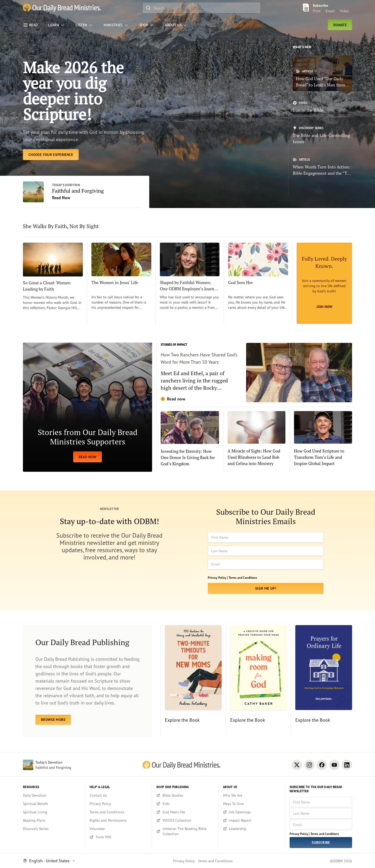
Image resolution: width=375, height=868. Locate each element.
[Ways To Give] (252, 804)
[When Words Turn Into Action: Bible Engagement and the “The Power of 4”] (322, 167)
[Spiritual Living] (52, 812)
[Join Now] (324, 283)
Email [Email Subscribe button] (330, 11)
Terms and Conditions (243, 578)
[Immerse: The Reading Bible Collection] (185, 831)
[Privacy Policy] (119, 804)
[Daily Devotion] (52, 795)
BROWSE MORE (53, 720)
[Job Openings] (252, 812)
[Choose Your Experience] (51, 155)
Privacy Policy (184, 861)
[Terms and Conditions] (119, 812)
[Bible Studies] (185, 795)
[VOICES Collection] (185, 820)
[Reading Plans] (52, 820)
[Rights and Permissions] (119, 820)
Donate (340, 25)
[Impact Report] (252, 820)
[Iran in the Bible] (322, 107)
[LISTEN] (84, 25)
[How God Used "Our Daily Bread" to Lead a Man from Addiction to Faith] (322, 73)
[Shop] (147, 25)
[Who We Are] (252, 795)
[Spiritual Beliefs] (52, 804)
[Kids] (185, 804)
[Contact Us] (119, 795)
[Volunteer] (119, 829)
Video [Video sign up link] (344, 11)
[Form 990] (119, 837)
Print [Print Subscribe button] (317, 11)
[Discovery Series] (52, 829)
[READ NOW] (87, 407)
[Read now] (256, 373)
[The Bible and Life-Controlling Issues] (322, 135)
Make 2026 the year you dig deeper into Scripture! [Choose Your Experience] (73, 91)
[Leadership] (252, 829)
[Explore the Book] (191, 681)
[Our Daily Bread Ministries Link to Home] (62, 8)
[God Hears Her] (185, 812)
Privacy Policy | (218, 578)
